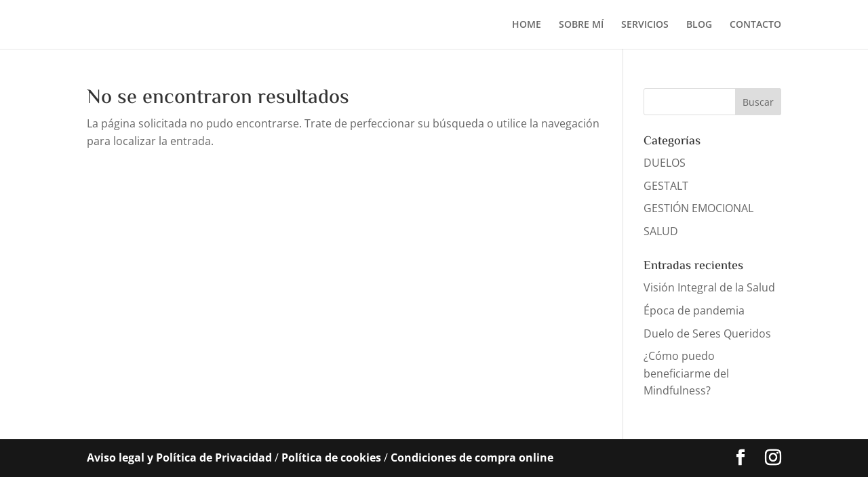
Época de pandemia (694, 310)
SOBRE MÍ (581, 25)
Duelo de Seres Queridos (707, 333)
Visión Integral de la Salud (709, 287)
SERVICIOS (645, 25)
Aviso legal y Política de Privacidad (179, 457)
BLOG (699, 25)
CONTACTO (755, 25)
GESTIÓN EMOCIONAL (698, 208)
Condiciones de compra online (472, 457)
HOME (527, 25)
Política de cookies (331, 457)
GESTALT (666, 186)
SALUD (661, 231)
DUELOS (665, 163)
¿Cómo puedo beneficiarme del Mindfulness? (686, 373)
